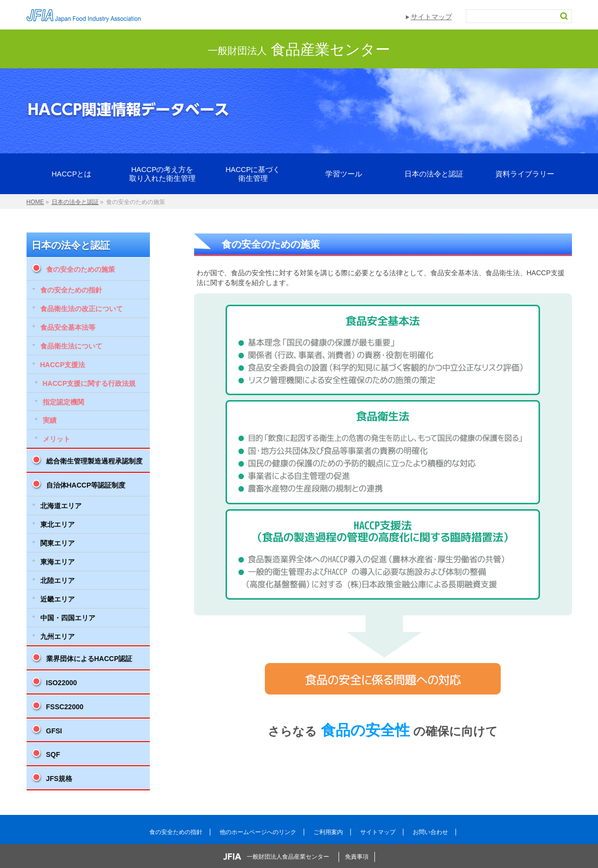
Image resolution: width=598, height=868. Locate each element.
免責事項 (357, 857)
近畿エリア (57, 599)
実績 (50, 420)
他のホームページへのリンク (258, 832)
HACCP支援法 (63, 365)
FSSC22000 (65, 707)
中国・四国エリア (68, 618)
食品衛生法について (71, 346)
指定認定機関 (63, 402)
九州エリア (57, 637)
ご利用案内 (328, 832)
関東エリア (57, 543)
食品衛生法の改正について (82, 309)
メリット (57, 439)
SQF (53, 754)
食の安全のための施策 (81, 269)
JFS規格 (59, 779)
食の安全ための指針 (71, 290)
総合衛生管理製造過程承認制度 (94, 461)
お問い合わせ (430, 832)
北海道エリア (61, 506)
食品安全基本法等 (68, 327)
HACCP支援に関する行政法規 (89, 383)
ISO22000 (62, 683)
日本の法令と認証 (71, 245)
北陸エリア (57, 580)
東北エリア (57, 524)
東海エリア (57, 562)
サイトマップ (431, 17)
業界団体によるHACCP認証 (89, 659)
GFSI (54, 731)
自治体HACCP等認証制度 (86, 485)
